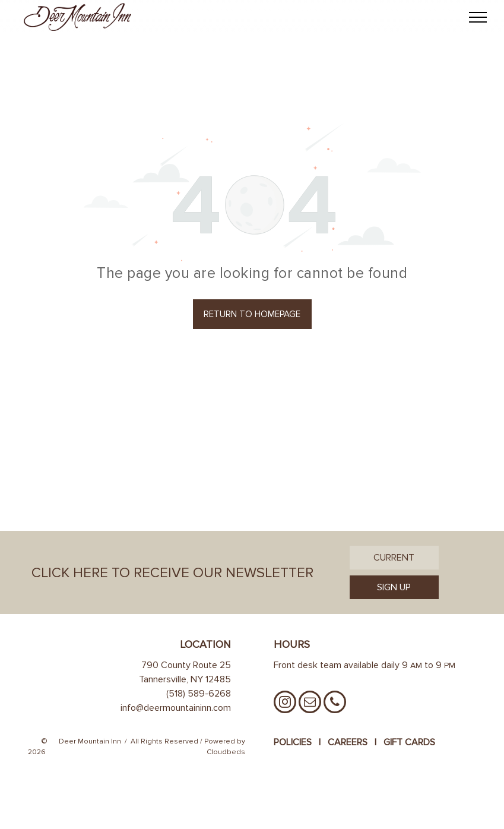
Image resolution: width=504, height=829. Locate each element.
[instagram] (285, 703)
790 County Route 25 (186, 665)
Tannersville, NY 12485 (185, 679)
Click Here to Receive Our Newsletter (172, 573)
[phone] (335, 703)
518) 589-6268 (200, 694)
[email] (310, 703)
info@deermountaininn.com (176, 708)
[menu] (478, 17)
